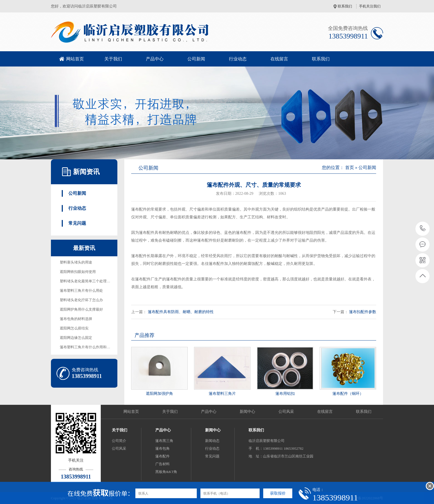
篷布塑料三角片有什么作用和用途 (87, 347)
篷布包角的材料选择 (76, 319)
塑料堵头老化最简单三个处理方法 (87, 281)
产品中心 (155, 59)
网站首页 (75, 59)
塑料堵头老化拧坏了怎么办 (81, 300)
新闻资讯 (86, 172)
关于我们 (113, 59)
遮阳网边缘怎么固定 (76, 338)
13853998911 (423, 228)
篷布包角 (162, 448)
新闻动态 (212, 441)
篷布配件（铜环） (348, 394)
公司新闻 (196, 59)
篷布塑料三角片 (222, 394)
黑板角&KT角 (166, 472)
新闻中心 (247, 412)
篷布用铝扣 (285, 394)
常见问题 (77, 223)
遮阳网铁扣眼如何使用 (78, 272)
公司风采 (286, 412)
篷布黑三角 (164, 441)
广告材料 (162, 464)
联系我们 (345, 6)
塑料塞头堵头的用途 (76, 262)
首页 (350, 167)
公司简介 (119, 441)
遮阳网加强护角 (159, 394)
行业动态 (238, 59)
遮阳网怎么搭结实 (74, 328)
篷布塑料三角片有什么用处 (81, 291)
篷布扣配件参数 (363, 312)
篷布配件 (162, 456)
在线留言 (279, 59)
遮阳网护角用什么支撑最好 (81, 309)
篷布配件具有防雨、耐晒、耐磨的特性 (181, 312)
